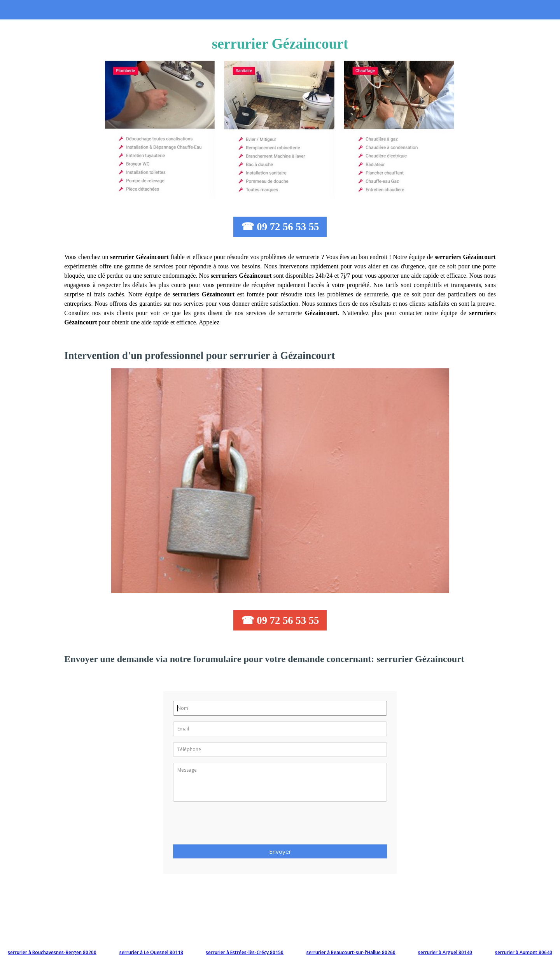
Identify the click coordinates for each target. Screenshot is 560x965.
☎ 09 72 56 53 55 (280, 227)
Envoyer (280, 851)
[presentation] (232, 825)
